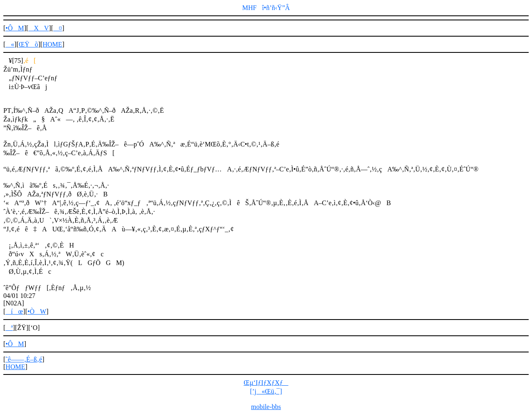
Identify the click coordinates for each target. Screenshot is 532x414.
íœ (14, 311)
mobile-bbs (266, 407)
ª (9, 328)
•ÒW (37, 311)
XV (38, 28)
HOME (52, 44)
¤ (58, 28)
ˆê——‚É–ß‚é (24, 359)
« (10, 44)
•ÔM (15, 28)
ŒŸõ (28, 44)
